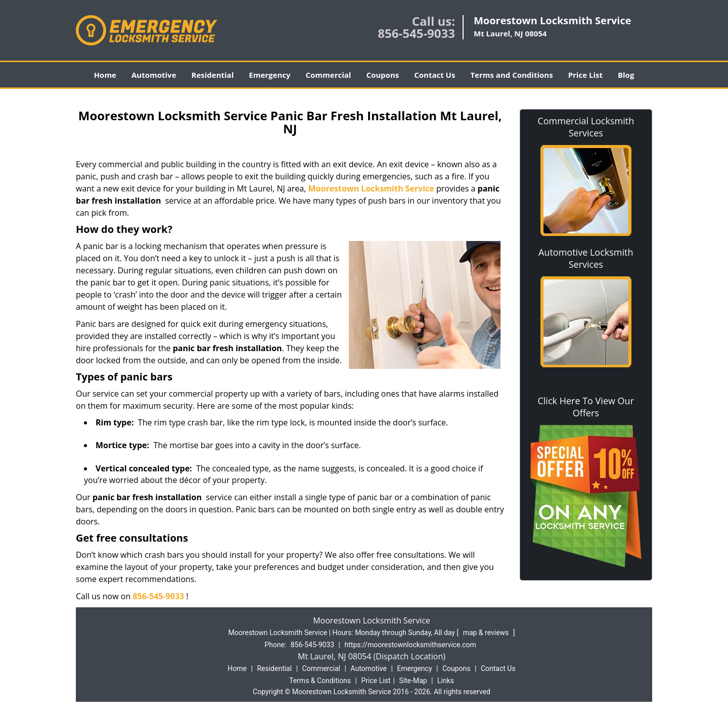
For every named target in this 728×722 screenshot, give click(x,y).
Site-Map (413, 681)
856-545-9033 (416, 33)
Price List (585, 75)
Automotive (154, 75)
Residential (213, 75)
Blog (626, 75)
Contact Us (435, 75)
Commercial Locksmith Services (586, 127)
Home (105, 75)
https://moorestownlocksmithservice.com (411, 645)
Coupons (382, 75)
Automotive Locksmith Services (586, 258)
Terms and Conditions (511, 75)
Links (446, 681)
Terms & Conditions (320, 681)
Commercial (329, 75)
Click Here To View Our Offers (586, 407)
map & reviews (487, 633)
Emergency (269, 75)
